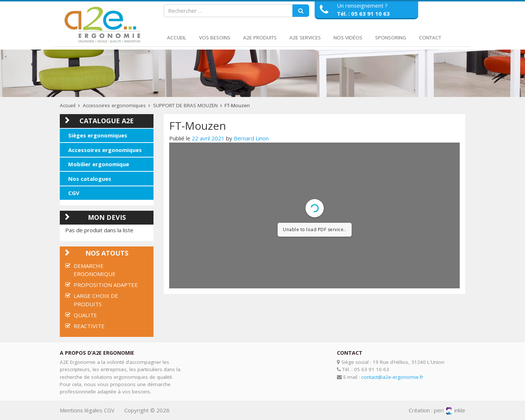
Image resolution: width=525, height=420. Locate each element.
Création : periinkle (437, 410)
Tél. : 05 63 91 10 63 (363, 13)
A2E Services (305, 38)
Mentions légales (81, 410)
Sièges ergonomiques (98, 135)
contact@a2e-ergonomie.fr (392, 377)
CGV (74, 193)
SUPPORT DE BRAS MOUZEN (185, 105)
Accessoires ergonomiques (114, 105)
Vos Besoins (215, 38)
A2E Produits (260, 38)
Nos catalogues (90, 179)
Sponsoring (391, 38)
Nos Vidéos (348, 38)
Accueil (177, 38)
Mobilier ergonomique (99, 164)
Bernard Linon (251, 138)
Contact (430, 38)
